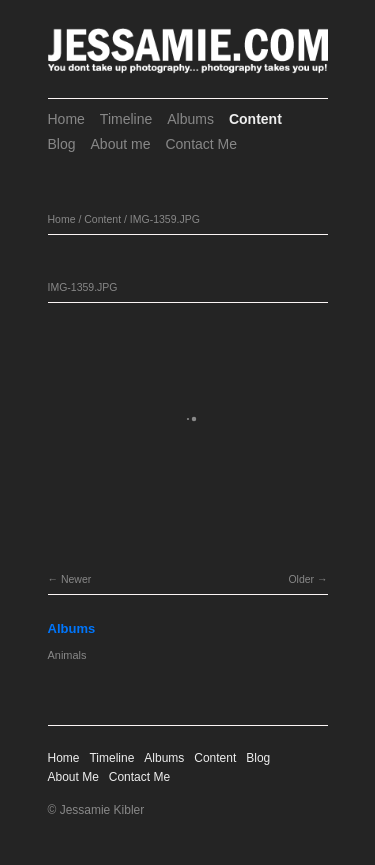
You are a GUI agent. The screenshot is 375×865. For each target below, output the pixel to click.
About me (121, 144)
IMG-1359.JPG (165, 219)
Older (301, 579)
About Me (73, 777)
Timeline (126, 119)
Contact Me (201, 144)
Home (66, 119)
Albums (190, 119)
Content (255, 119)
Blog (62, 144)
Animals (67, 655)
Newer (76, 579)
